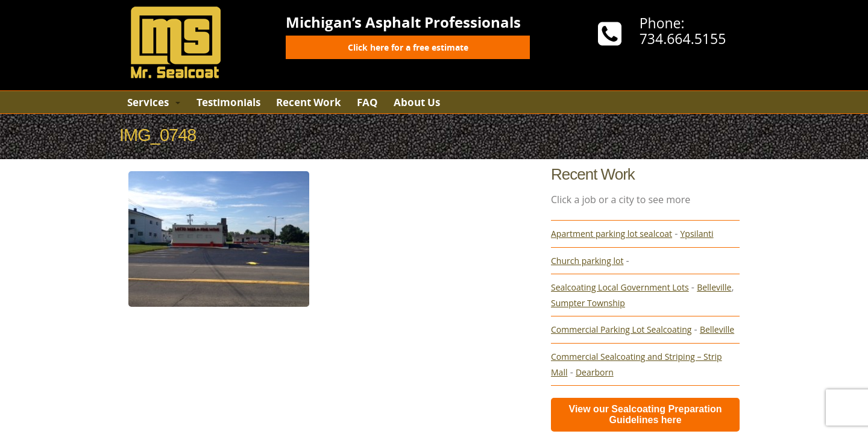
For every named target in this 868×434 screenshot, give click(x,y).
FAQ (367, 102)
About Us (417, 102)
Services (148, 102)
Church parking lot (587, 261)
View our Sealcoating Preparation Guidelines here (646, 414)
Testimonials (228, 102)
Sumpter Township (588, 303)
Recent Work (309, 102)
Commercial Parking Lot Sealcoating (621, 329)
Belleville (714, 287)
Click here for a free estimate (408, 47)
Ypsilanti (697, 234)
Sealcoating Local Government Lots (620, 287)
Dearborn (595, 372)
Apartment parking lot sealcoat (612, 234)
